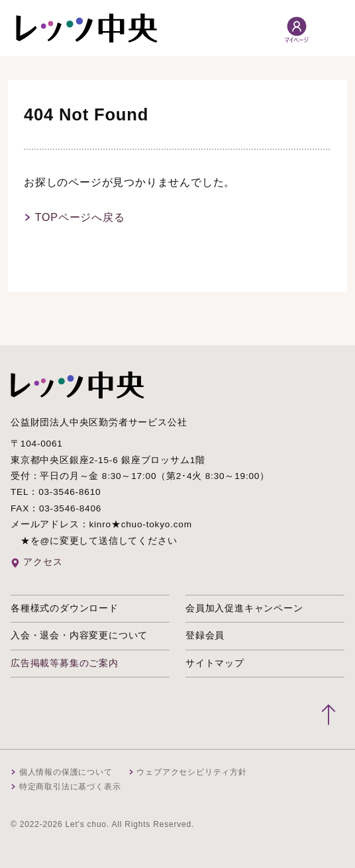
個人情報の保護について (66, 772)
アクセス (43, 562)
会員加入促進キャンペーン (244, 608)
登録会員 (205, 635)
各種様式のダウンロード (65, 608)
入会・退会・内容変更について (79, 635)
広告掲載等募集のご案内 (65, 663)
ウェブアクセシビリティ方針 (191, 772)
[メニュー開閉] (330, 28)
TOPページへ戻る (80, 217)
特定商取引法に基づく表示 (70, 787)
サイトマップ (215, 663)
